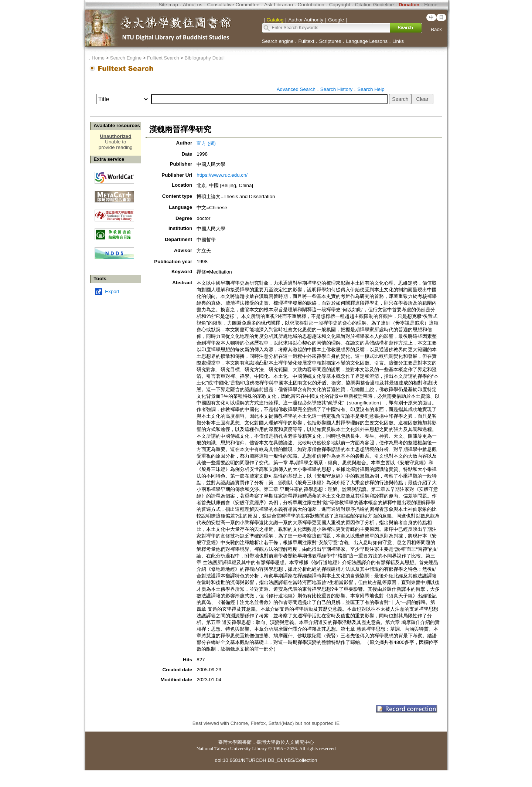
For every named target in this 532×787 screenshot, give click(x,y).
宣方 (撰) (206, 143)
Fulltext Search (163, 58)
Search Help (371, 89)
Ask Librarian (279, 5)
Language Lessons (367, 41)
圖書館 (244, 742)
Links (398, 41)
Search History (336, 89)
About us (193, 5)
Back (436, 29)
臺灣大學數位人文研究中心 (285, 742)
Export (112, 291)
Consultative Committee (233, 5)
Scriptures (330, 41)
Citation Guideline (374, 5)
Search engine (278, 41)
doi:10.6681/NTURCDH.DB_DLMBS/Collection (266, 760)
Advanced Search (296, 89)
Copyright (340, 5)
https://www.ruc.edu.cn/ (222, 175)
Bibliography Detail (205, 58)
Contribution (311, 5)
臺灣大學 (228, 742)
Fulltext (306, 41)
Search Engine (126, 58)
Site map (168, 5)
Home (431, 5)
